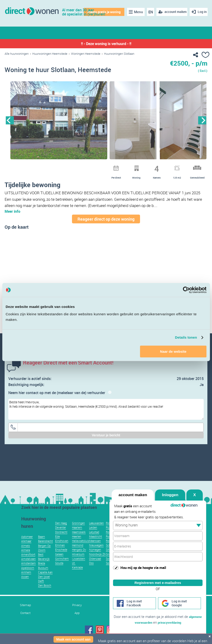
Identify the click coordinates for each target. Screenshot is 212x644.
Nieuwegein (96, 552)
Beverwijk (44, 566)
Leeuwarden (96, 530)
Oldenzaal (95, 565)
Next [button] (202, 122)
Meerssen (95, 548)
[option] (59, 122)
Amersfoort (28, 561)
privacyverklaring (178, 622)
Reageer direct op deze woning (106, 226)
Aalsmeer (27, 544)
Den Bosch (45, 592)
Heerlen (77, 543)
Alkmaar (26, 548)
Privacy (77, 612)
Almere (26, 557)
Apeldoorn (28, 575)
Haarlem (77, 534)
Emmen (60, 552)
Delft (41, 588)
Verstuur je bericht (106, 442)
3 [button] (87, 167)
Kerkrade (77, 574)
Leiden (93, 534)
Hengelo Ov (79, 556)
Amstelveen (28, 566)
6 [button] (105, 167)
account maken (133, 489)
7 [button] (111, 167)
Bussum (43, 575)
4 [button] (93, 167)
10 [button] (129, 167)
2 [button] (81, 167)
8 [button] (117, 167)
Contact (25, 620)
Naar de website (173, 351)
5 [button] (99, 167)
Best (41, 561)
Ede (57, 543)
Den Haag (61, 530)
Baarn (42, 544)
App (77, 620)
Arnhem (26, 579)
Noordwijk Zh (97, 561)
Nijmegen (95, 556)
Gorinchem (62, 565)
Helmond (78, 552)
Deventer (61, 534)
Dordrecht (61, 539)
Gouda (59, 570)
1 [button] (75, 167)
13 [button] (147, 167)
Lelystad (94, 539)
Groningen (78, 530)
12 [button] (141, 167)
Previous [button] (10, 122)
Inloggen (170, 489)
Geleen (59, 561)
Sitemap (25, 612)
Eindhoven (62, 548)
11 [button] (135, 167)
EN (148, 12)
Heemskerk (79, 539)
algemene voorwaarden (142, 622)
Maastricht (96, 543)
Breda (42, 570)
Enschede (61, 556)
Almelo (26, 553)
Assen (25, 583)
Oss (91, 570)
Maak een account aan (73, 639)
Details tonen (186, 337)
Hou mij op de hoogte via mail (143, 562)
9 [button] (123, 167)
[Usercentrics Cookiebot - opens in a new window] (186, 290)
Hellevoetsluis (81, 548)
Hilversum (78, 561)
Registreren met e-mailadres (158, 577)
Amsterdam (28, 570)
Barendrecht (45, 548)
